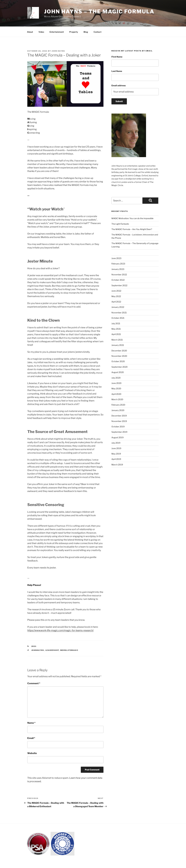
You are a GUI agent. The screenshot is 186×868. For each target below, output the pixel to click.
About (30, 32)
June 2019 (116, 448)
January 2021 (118, 345)
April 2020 (116, 394)
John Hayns (58, 51)
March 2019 (117, 465)
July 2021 (116, 323)
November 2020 (119, 356)
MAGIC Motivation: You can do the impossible (132, 218)
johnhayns (38, 650)
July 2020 (116, 378)
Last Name (117, 71)
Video (41, 32)
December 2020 (119, 351)
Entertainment (57, 32)
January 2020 (118, 410)
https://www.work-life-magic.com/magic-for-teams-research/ (60, 630)
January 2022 (118, 307)
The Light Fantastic (120, 224)
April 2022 (116, 302)
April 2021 (116, 334)
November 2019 (119, 421)
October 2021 (118, 318)
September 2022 (119, 285)
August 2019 (117, 437)
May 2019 (116, 454)
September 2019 (119, 432)
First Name (117, 57)
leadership (52, 650)
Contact (98, 32)
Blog (86, 32)
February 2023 (118, 264)
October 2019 (118, 427)
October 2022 (118, 280)
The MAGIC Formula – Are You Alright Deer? (132, 229)
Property (74, 32)
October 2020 (118, 361)
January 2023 (118, 269)
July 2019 (116, 443)
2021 (34, 646)
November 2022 (119, 274)
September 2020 (120, 367)
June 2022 (116, 291)
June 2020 (116, 383)
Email (31, 738)
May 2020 (116, 388)
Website (32, 753)
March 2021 (117, 340)
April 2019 (116, 459)
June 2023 (116, 258)
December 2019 (119, 416)
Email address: (119, 85)
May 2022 (116, 296)
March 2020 (117, 399)
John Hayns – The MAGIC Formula (99, 11)
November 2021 (119, 313)
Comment (34, 683)
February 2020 (118, 405)
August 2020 (118, 372)
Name (31, 723)
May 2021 (116, 329)
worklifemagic (69, 650)
